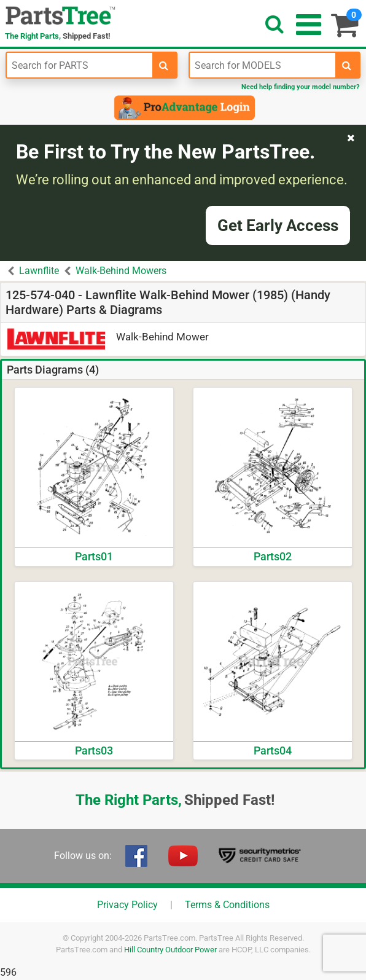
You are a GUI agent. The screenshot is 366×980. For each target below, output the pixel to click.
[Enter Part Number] (80, 65)
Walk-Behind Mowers (121, 271)
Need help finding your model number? (300, 87)
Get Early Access (278, 225)
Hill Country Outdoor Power (170, 950)
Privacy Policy (127, 905)
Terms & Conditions (227, 905)
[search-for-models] (347, 65)
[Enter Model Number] (263, 65)
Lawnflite (39, 271)
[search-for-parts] (164, 65)
